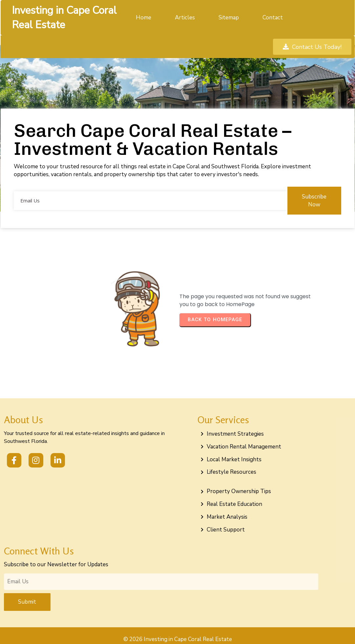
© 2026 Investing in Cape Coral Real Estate (178, 632)
